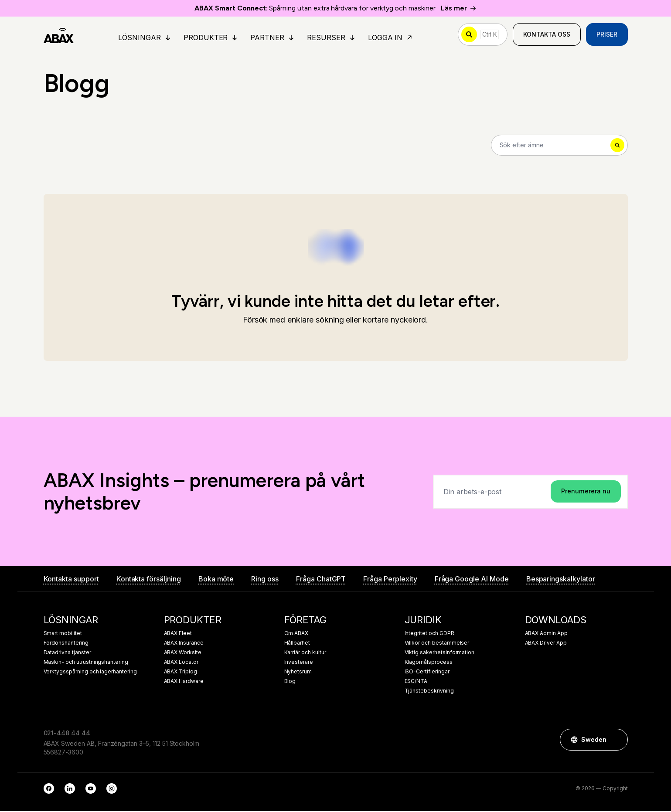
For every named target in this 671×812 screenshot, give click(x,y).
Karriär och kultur (305, 653)
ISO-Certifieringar (427, 673)
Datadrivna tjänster (67, 653)
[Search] (559, 146)
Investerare (299, 663)
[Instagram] (112, 789)
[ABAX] (59, 35)
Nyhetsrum (298, 673)
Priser (607, 35)
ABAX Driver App (546, 644)
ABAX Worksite (183, 653)
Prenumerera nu (586, 492)
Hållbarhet (297, 644)
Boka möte (216, 580)
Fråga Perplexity (390, 580)
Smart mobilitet (63, 634)
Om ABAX (296, 634)
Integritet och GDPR (429, 634)
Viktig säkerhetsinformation (440, 653)
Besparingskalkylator (561, 580)
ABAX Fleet (178, 634)
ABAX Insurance (184, 644)
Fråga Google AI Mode (472, 580)
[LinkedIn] (70, 789)
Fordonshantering (66, 644)
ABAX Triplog (181, 673)
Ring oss (265, 580)
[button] (617, 741)
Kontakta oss (547, 35)
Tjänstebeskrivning (429, 692)
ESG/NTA (416, 682)
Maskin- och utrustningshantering (86, 663)
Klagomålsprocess (429, 663)
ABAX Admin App (546, 634)
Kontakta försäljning (149, 580)
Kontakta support (71, 580)
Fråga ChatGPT (321, 580)
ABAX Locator (181, 663)
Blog (290, 682)
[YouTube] (91, 789)
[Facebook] (49, 789)
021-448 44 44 (67, 734)
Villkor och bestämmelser (437, 644)
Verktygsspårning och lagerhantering (90, 673)
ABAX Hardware (184, 682)
